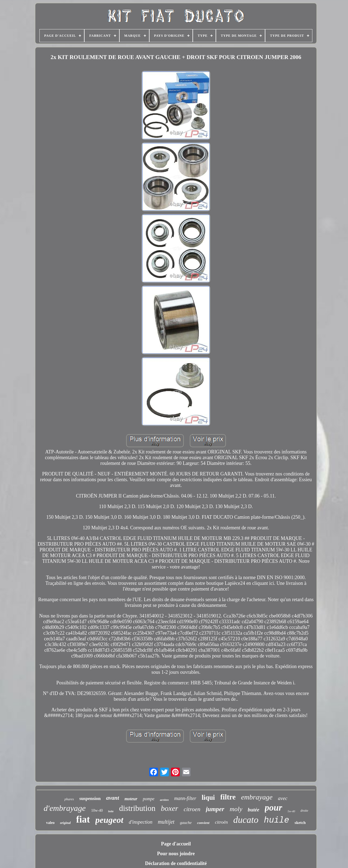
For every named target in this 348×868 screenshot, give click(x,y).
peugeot (109, 820)
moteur (131, 799)
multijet (166, 822)
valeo (50, 823)
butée (253, 810)
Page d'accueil (176, 844)
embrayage (257, 797)
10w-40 (97, 810)
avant (113, 798)
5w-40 (291, 811)
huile (277, 820)
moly (236, 809)
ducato (246, 820)
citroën (221, 822)
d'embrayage (65, 808)
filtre (228, 797)
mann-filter (185, 798)
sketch (300, 823)
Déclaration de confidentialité (176, 863)
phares (69, 799)
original (65, 823)
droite (304, 811)
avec (283, 798)
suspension (90, 799)
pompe (149, 799)
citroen (192, 809)
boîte (111, 811)
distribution (137, 808)
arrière (164, 800)
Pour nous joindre (176, 854)
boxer (170, 808)
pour (274, 808)
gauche (186, 823)
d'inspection (141, 822)
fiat (83, 819)
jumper (215, 809)
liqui (208, 797)
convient (203, 823)
